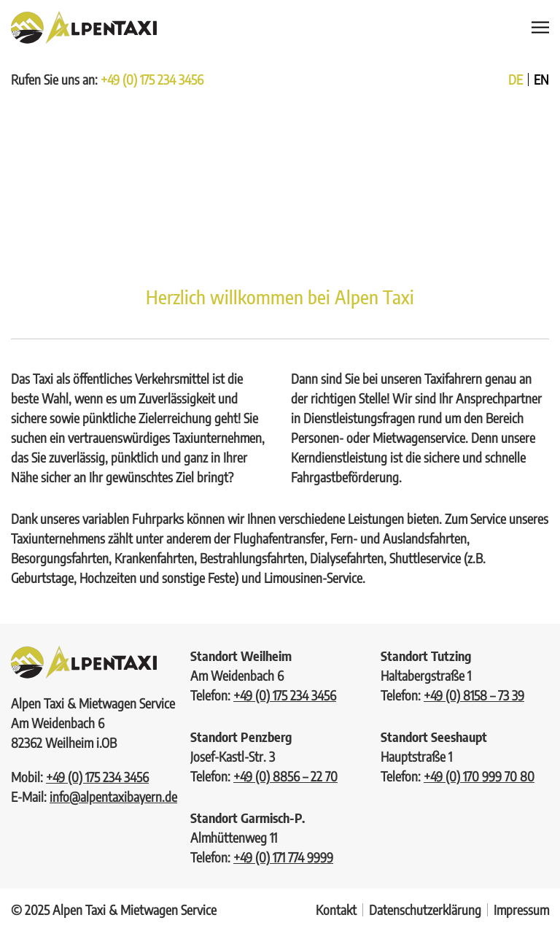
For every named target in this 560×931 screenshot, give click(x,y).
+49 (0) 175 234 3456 (152, 79)
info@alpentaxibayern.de (113, 796)
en (541, 80)
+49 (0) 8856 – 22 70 (285, 776)
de (516, 80)
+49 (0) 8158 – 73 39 (474, 695)
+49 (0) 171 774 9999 (283, 857)
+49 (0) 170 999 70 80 (479, 776)
